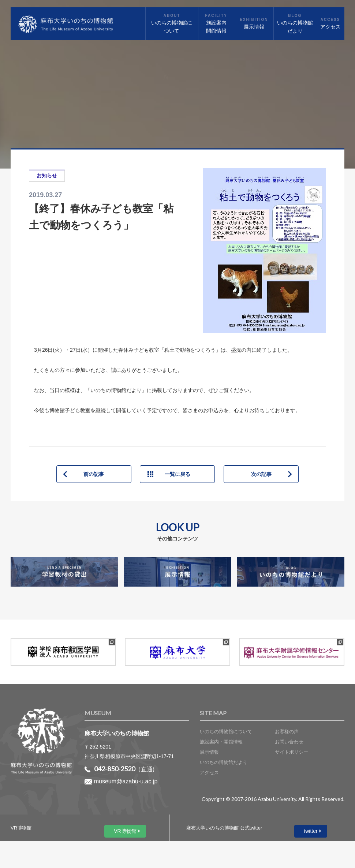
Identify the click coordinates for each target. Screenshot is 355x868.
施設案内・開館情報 (221, 742)
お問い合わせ (289, 742)
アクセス (209, 773)
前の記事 (94, 474)
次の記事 (261, 474)
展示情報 (209, 752)
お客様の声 (287, 732)
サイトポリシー (292, 752)
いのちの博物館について (226, 732)
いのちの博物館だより (224, 762)
